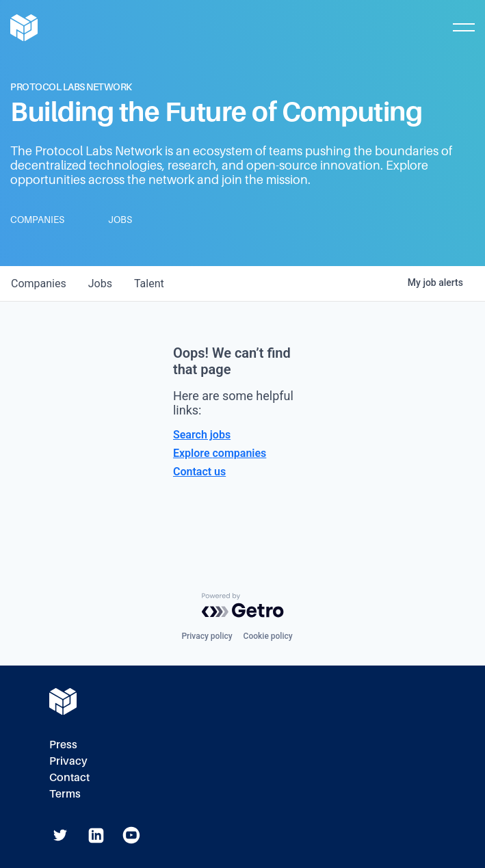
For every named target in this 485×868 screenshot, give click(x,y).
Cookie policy (268, 636)
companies (39, 284)
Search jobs (202, 435)
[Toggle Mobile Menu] (464, 27)
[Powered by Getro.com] (243, 605)
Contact (69, 777)
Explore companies (220, 453)
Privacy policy (207, 636)
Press (63, 745)
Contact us (199, 472)
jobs (100, 284)
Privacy (68, 761)
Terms (65, 794)
